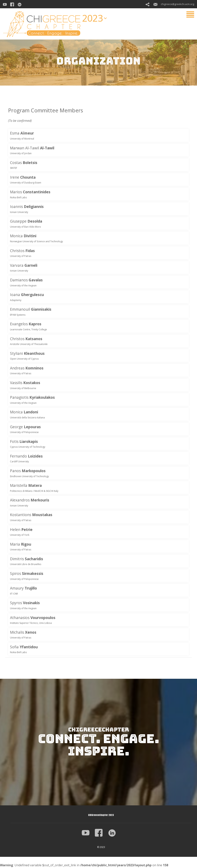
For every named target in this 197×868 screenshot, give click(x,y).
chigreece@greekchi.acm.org (174, 4)
